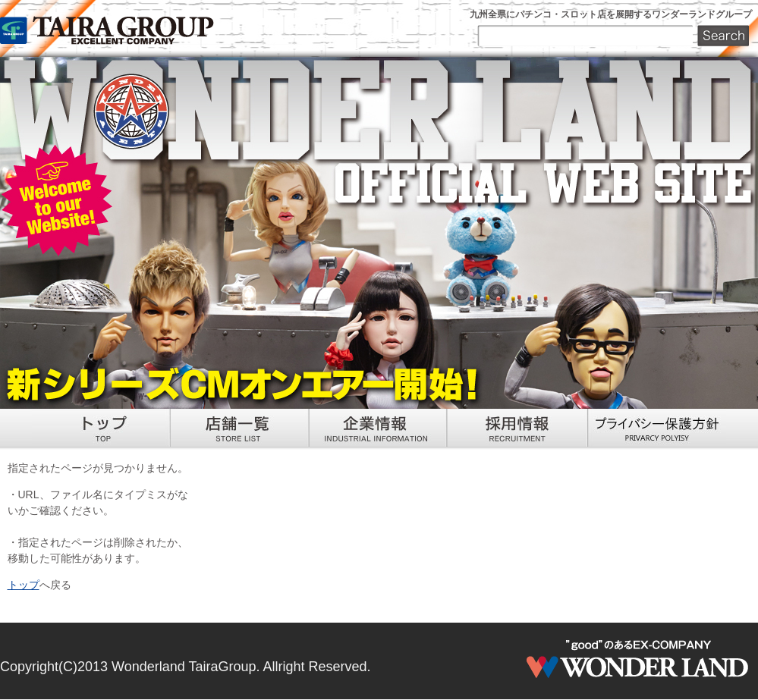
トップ (24, 585)
